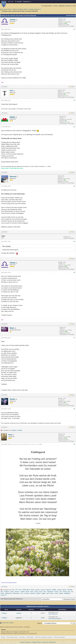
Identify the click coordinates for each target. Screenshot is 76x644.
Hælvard (14, 430)
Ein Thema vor (18, 599)
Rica (2, 592)
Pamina (37, 590)
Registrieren (26, 2)
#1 (74, 29)
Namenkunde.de (52, 642)
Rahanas (48, 590)
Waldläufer (67, 593)
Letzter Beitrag (52, 614)
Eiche (33, 590)
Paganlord (50, 592)
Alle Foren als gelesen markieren (44, 637)
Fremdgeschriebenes (34, 9)
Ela (72, 592)
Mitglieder (61, 6)
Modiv (12, 328)
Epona (64, 590)
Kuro (20, 590)
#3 (74, 127)
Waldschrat (8, 593)
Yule (61, 592)
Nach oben (22, 637)
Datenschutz (29, 642)
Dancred (13, 177)
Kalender (68, 6)
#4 (74, 186)
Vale (48, 593)
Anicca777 (4, 595)
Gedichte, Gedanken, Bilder (20, 9)
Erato (41, 592)
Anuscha (27, 593)
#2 (74, 100)
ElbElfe (12, 117)
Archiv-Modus (30, 637)
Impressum (22, 642)
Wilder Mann (26, 590)
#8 (74, 409)
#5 (74, 241)
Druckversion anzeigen (8, 623)
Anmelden (19, 2)
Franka (56, 592)
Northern (7, 592)
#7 (74, 338)
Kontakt (3, 637)
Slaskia (12, 399)
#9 (74, 444)
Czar (22, 593)
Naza (32, 592)
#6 (74, 272)
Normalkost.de (45, 642)
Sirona (36, 592)
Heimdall (70, 590)
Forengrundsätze (47, 6)
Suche (55, 6)
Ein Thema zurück (7, 599)
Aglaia (43, 593)
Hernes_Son (66, 592)
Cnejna (43, 590)
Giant (12, 592)
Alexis (52, 593)
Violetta (13, 20)
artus (45, 592)
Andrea (59, 590)
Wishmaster (16, 593)
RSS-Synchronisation (59, 637)
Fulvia (56, 593)
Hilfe (74, 6)
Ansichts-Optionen (71, 15)
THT (11, 91)
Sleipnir (38, 593)
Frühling (4, 613)
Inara (10, 435)
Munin (27, 592)
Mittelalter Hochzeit (36, 642)
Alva (13, 590)
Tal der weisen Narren (6, 9)
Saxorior (17, 592)
